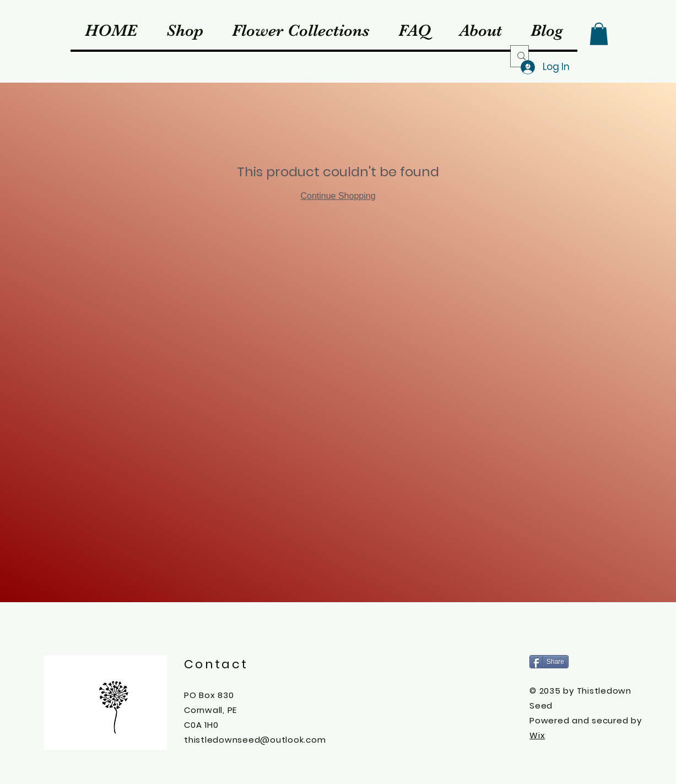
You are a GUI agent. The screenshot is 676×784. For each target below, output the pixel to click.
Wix (537, 735)
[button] (599, 34)
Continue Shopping (338, 196)
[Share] (549, 662)
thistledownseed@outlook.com (255, 740)
